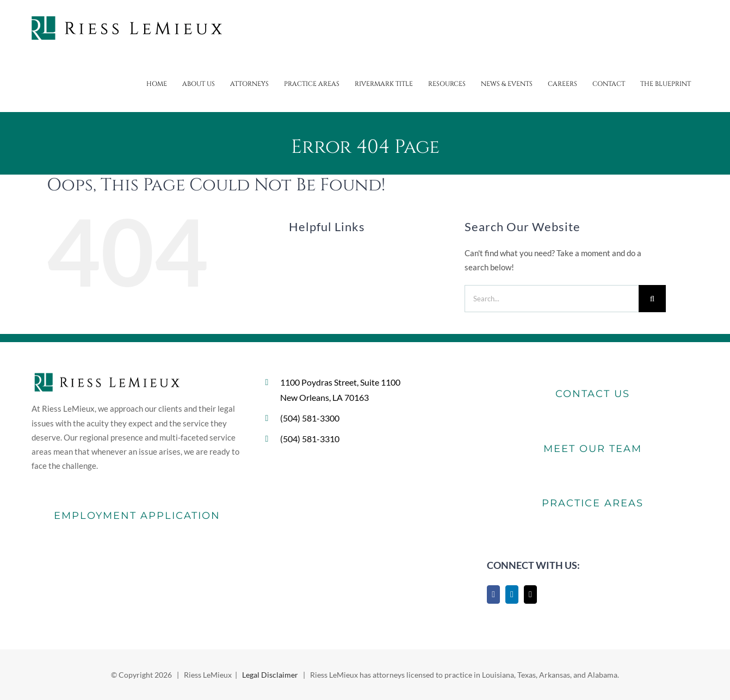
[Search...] (552, 299)
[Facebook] (493, 594)
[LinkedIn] (512, 594)
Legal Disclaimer (270, 675)
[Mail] (530, 594)
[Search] (652, 299)
